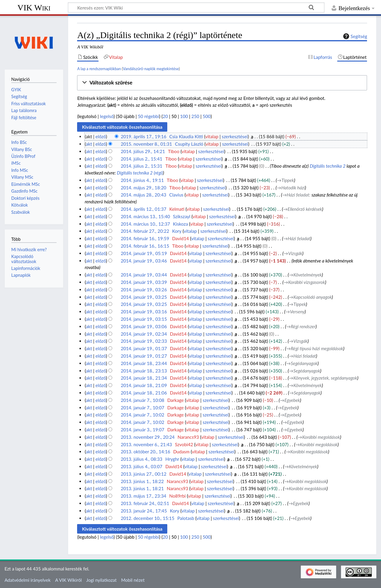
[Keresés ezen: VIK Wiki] (196, 7)
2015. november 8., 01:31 (146, 144)
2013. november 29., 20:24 (148, 437)
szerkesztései (235, 136)
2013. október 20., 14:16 (146, 452)
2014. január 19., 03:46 (144, 261)
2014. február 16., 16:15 (145, 246)
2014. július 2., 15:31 (142, 166)
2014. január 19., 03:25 (144, 297)
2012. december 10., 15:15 (148, 518)
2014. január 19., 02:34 (144, 334)
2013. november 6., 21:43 (146, 444)
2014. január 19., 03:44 (144, 275)
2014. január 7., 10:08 (143, 400)
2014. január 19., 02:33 (144, 341)
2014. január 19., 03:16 (144, 312)
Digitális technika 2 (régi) (140, 173)
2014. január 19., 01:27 (144, 356)
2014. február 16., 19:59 (145, 238)
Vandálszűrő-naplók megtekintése (151, 69)
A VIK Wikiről (68, 580)
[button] (222, 83)
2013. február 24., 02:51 (145, 503)
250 (195, 116)
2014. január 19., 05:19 (144, 253)
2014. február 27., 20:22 (145, 231)
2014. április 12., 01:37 (144, 209)
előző (101, 136)
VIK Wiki (34, 8)
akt (89, 144)
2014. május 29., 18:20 (144, 188)
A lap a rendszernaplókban (99, 69)
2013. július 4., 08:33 (142, 459)
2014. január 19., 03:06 (144, 326)
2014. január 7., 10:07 (143, 408)
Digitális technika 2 (327, 166)
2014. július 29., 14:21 (143, 151)
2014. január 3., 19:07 (143, 430)
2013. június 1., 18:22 (142, 481)
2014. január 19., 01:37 (144, 348)
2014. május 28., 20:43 (144, 195)
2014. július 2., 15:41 (142, 159)
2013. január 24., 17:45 (144, 511)
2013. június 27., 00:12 (144, 474)
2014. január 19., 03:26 (144, 290)
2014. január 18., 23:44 (144, 363)
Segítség (355, 36)
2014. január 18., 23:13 (144, 371)
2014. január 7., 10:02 (143, 415)
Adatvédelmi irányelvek (28, 580)
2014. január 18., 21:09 (144, 385)
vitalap (212, 136)
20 (165, 116)
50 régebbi (148, 116)
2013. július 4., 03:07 (142, 466)
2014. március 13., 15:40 (145, 216)
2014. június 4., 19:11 (142, 180)
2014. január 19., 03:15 (144, 319)
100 (184, 116)
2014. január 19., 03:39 (144, 282)
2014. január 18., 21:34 (144, 378)
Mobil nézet (133, 580)
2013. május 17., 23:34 (144, 496)
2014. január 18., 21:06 (144, 393)
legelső (107, 116)
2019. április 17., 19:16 (144, 136)
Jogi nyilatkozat (102, 580)
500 (207, 116)
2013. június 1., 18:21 (142, 488)
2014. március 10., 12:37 (145, 224)
